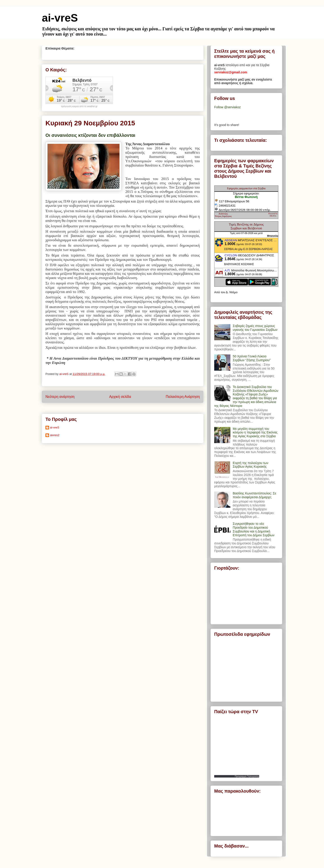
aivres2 (55, 435)
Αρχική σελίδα (120, 397)
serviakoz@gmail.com (231, 72)
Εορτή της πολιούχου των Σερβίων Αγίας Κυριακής (251, 465)
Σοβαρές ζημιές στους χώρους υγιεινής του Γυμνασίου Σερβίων (255, 328)
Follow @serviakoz (227, 107)
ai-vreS (60, 18)
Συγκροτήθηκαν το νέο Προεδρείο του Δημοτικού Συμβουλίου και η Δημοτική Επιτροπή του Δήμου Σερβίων (254, 529)
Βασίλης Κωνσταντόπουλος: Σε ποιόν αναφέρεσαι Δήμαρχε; (255, 495)
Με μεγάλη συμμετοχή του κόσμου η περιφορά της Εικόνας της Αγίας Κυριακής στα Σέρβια (255, 433)
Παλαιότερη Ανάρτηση (183, 397)
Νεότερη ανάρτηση (60, 397)
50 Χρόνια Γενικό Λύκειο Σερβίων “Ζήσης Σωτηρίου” (252, 358)
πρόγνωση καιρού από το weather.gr (79, 106)
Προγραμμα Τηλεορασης (247, 776)
